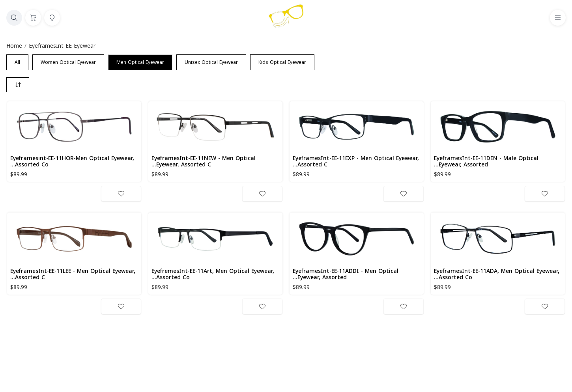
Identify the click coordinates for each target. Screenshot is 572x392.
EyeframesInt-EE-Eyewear (62, 46)
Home (14, 46)
